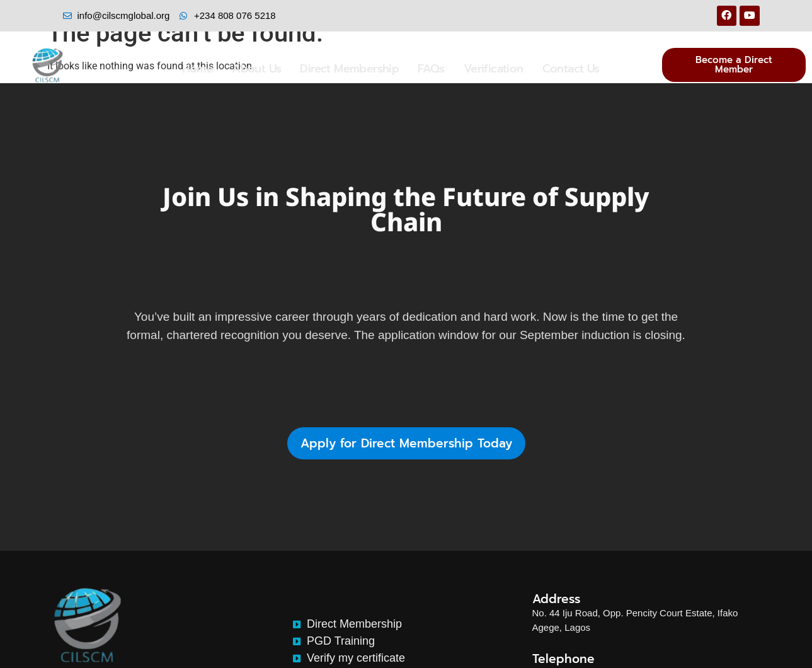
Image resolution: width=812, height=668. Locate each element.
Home (198, 69)
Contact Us (571, 69)
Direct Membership (349, 69)
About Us (256, 69)
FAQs (431, 69)
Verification (494, 69)
